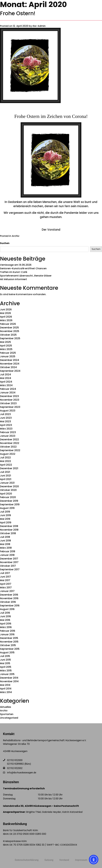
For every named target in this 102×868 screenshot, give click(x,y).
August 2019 (7, 508)
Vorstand (64, 860)
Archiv (16, 236)
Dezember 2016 (9, 595)
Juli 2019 (5, 512)
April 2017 (6, 584)
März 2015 (6, 671)
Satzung (49, 860)
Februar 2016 (8, 631)
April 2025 (6, 346)
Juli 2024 (5, 375)
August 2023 (8, 411)
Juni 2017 (5, 577)
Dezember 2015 (9, 638)
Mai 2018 (5, 544)
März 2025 (6, 349)
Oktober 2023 (8, 403)
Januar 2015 (7, 674)
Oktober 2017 (8, 566)
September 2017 (10, 569)
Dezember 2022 (9, 439)
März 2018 (6, 548)
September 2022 (10, 450)
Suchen (5, 243)
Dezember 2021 (9, 468)
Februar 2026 (8, 324)
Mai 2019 (5, 519)
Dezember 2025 (9, 328)
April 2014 (6, 689)
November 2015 (9, 642)
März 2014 (6, 692)
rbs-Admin (39, 26)
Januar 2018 (7, 555)
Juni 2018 (5, 541)
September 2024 (10, 371)
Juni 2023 (6, 418)
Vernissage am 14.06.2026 (16, 265)
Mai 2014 (5, 685)
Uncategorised (9, 718)
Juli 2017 (5, 573)
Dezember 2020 (9, 486)
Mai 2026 (5, 313)
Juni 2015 (5, 660)
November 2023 (10, 400)
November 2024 (10, 364)
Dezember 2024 (10, 360)
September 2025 (10, 338)
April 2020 (6, 494)
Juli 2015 (5, 656)
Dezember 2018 (9, 526)
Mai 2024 (6, 378)
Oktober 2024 (8, 367)
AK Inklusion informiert (13, 279)
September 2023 (10, 407)
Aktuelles (6, 707)
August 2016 (7, 609)
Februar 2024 (8, 389)
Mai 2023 (5, 421)
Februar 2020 (8, 497)
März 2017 (6, 588)
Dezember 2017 (9, 559)
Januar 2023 (8, 436)
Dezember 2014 (9, 678)
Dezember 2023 (9, 396)
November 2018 (9, 530)
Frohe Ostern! (18, 13)
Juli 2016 (5, 613)
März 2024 (6, 385)
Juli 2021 (5, 472)
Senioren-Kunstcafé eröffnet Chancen (23, 268)
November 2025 (10, 331)
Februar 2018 (8, 551)
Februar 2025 (8, 353)
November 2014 (9, 681)
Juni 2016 (5, 616)
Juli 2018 (5, 537)
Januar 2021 (7, 483)
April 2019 (6, 523)
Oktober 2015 (8, 645)
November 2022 (10, 443)
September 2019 (10, 504)
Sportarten (7, 714)
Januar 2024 (8, 393)
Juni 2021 (5, 476)
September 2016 (10, 606)
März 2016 (6, 627)
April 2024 (6, 382)
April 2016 (6, 624)
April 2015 (6, 667)
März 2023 (6, 429)
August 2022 (8, 454)
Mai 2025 (5, 342)
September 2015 (10, 649)
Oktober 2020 (8, 490)
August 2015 (7, 653)
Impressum (81, 860)
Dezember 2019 (9, 501)
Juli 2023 (5, 414)
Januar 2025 (8, 356)
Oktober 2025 (8, 335)
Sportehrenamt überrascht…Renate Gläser (26, 276)
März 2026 (6, 320)
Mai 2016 (5, 620)
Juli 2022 (5, 458)
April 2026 (6, 317)
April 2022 (6, 465)
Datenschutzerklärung (27, 860)
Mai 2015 (5, 663)
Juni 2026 (6, 310)
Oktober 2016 (8, 602)
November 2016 (9, 598)
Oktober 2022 (8, 447)
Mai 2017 (5, 580)
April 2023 (6, 425)
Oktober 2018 (8, 533)
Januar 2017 (7, 591)
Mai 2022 (5, 461)
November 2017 (9, 562)
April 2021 (6, 479)
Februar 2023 (8, 432)
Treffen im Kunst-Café (14, 272)
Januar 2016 (7, 634)
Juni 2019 (5, 515)
